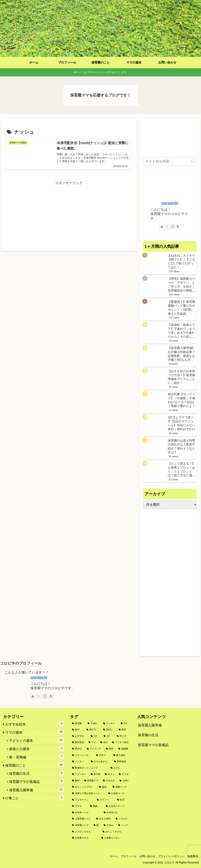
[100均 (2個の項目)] (124, 781)
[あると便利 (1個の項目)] (104, 819)
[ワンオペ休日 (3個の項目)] (120, 743)
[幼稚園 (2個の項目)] (124, 749)
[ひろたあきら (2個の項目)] (100, 762)
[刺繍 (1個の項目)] (96, 806)
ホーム (108, 856)
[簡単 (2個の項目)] (110, 749)
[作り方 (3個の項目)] (123, 736)
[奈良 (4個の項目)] (124, 730)
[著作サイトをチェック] (162, 227)
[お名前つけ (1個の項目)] (116, 813)
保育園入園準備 (150, 725)
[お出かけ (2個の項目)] (109, 781)
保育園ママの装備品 (153, 745)
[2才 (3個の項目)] (108, 736)
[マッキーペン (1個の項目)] (82, 800)
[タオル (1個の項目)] (79, 806)
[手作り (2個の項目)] (103, 755)
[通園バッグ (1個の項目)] (121, 787)
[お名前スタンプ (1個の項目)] (117, 806)
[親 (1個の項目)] (97, 825)
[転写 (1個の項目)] (123, 800)
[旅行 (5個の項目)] (77, 730)
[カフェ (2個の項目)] (110, 774)
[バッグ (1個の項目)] (124, 825)
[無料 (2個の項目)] (76, 781)
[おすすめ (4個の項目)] (79, 736)
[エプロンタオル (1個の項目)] (85, 832)
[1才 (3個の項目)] (95, 736)
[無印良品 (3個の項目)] (78, 743)
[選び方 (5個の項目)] (93, 730)
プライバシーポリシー (170, 856)
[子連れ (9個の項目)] (93, 724)
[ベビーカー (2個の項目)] (79, 774)
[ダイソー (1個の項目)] (105, 800)
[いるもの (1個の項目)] (122, 819)
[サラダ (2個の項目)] (124, 774)
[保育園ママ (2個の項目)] (91, 781)
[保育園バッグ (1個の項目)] (81, 825)
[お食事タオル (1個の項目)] (85, 838)
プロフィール (124, 856)
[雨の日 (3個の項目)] (77, 749)
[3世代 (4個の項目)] (109, 730)
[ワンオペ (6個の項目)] (110, 724)
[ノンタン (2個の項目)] (79, 762)
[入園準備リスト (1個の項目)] (82, 819)
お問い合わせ (144, 856)
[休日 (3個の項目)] (104, 743)
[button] (193, 161)
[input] (170, 161)
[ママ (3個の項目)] (92, 743)
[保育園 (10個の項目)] (78, 724)
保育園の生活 (148, 735)
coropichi (170, 203)
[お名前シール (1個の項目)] (86, 813)
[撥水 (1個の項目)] (104, 787)
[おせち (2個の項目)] (120, 768)
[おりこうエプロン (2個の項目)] (84, 787)
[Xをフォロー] (167, 227)
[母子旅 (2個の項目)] (96, 774)
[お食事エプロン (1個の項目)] (115, 838)
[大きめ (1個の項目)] (109, 825)
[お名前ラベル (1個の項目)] (119, 794)
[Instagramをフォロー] (173, 227)
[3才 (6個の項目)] (125, 724)
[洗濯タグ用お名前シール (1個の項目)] (88, 794)
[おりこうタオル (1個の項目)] (116, 832)
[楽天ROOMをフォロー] (178, 227)
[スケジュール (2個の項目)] (82, 755)
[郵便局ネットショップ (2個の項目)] (89, 768)
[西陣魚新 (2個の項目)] (121, 762)
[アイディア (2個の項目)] (94, 749)
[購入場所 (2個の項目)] (121, 755)
